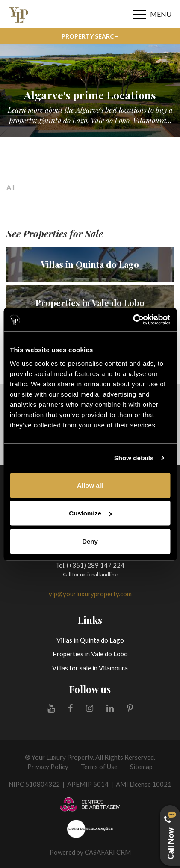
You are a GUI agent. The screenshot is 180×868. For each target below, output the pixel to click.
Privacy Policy (48, 767)
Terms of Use (99, 767)
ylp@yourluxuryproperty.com (90, 594)
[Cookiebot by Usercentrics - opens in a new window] (133, 320)
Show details (134, 458)
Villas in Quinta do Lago (90, 640)
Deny (90, 541)
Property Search (90, 36)
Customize (90, 513)
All (10, 187)
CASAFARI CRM (108, 852)
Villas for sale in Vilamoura (90, 668)
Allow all (90, 485)
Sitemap (141, 767)
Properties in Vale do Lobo (90, 654)
